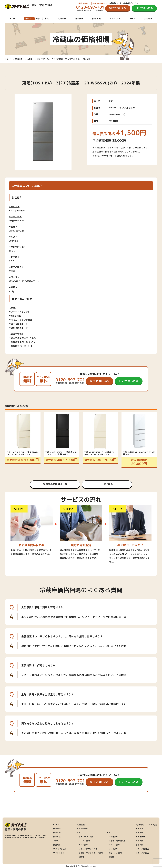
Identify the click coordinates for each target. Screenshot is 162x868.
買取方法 (96, 19)
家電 (109, 833)
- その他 (80, 857)
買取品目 (29, 19)
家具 (78, 833)
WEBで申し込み (118, 8)
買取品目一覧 (82, 829)
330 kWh (30, 342)
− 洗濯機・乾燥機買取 (116, 841)
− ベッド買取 (82, 845)
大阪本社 (139, 829)
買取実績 (79, 19)
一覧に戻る (107, 484)
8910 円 (28, 346)
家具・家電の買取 (29, 5)
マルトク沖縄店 (142, 853)
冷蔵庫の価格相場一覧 (55, 484)
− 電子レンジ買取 (114, 853)
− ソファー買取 (83, 841)
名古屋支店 (140, 837)
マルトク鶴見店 (142, 849)
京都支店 (139, 845)
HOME (13, 19)
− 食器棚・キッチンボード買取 (90, 853)
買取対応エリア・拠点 (146, 825)
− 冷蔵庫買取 (112, 837)
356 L (12, 251)
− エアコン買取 (113, 845)
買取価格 (62, 19)
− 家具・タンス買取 (85, 837)
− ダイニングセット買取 (87, 849)
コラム (132, 19)
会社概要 (148, 19)
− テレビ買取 (112, 849)
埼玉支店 (139, 833)
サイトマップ (59, 853)
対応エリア (115, 19)
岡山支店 (139, 841)
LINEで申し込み (144, 8)
